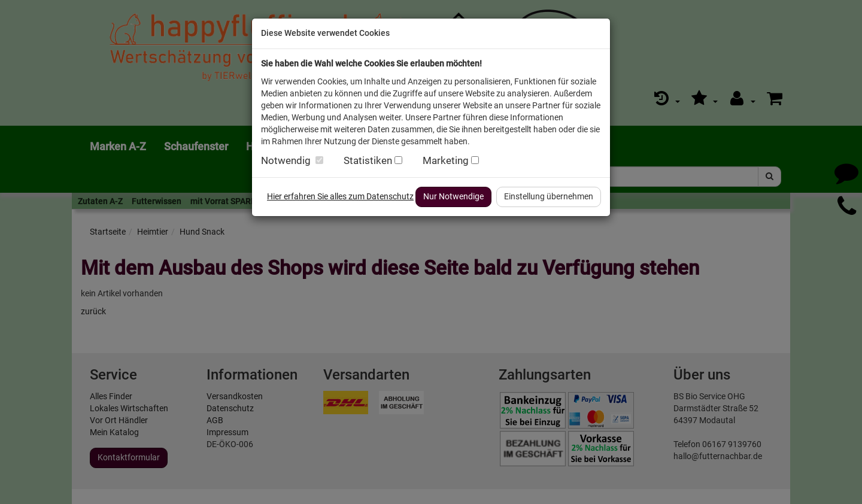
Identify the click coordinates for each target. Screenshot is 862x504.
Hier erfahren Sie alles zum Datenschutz (340, 196)
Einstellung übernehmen (549, 196)
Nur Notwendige (453, 196)
